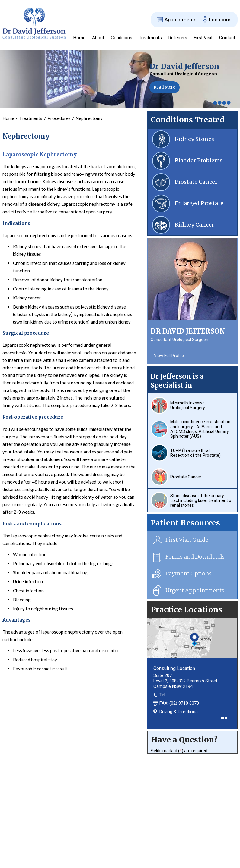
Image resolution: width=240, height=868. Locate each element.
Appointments (181, 20)
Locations (220, 20)
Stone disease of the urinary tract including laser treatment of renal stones (202, 500)
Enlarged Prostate (199, 203)
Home (79, 38)
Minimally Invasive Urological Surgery (188, 405)
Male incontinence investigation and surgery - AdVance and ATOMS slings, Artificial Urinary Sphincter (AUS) (200, 429)
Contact (227, 38)
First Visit (203, 38)
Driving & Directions (179, 712)
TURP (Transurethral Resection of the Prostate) (195, 453)
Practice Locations (187, 609)
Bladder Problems (199, 160)
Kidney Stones (194, 139)
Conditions (122, 38)
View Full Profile (169, 356)
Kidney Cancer (194, 225)
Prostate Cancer (196, 182)
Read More (165, 87)
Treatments (150, 38)
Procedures (59, 118)
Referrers (178, 38)
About (98, 38)
